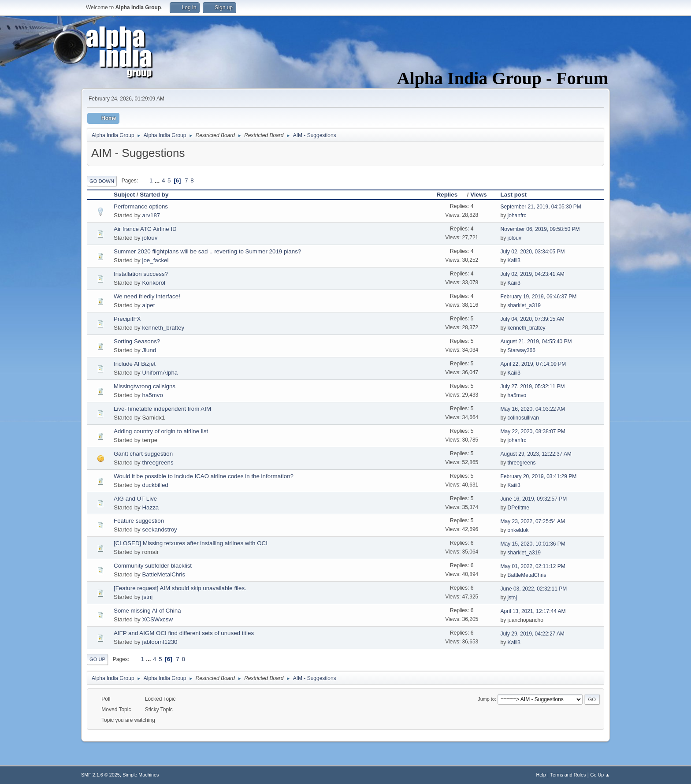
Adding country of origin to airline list (161, 431)
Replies (451, 195)
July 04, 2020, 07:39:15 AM (533, 319)
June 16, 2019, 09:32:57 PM (534, 499)
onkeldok (518, 530)
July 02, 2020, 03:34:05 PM (533, 252)
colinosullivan (523, 418)
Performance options (141, 206)
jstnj (147, 597)
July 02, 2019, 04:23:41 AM (533, 274)
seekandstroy (159, 529)
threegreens (158, 463)
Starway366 (522, 350)
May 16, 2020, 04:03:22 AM (533, 409)
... (158, 180)
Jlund (149, 350)
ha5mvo (152, 395)
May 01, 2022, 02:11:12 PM (533, 566)
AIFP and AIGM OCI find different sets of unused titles (184, 633)
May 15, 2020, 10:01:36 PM (533, 544)
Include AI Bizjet (135, 364)
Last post (514, 195)
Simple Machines (141, 775)
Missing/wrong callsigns (145, 386)
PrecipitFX (127, 319)
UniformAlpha (160, 373)
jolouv (150, 238)
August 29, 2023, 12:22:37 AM (536, 454)
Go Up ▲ (600, 775)
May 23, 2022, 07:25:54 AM (533, 521)
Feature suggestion (139, 521)
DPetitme (518, 508)
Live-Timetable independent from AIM (162, 409)
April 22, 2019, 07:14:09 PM (533, 364)
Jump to (486, 699)
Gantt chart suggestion (143, 454)
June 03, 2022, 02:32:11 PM (534, 589)
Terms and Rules (568, 775)
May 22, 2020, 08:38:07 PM (533, 431)
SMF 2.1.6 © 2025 (100, 775)
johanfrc (517, 216)
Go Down (102, 181)
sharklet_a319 (524, 305)
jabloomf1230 (160, 642)
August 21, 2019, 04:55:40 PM (536, 342)
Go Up (97, 659)
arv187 (151, 215)
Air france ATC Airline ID (145, 229)
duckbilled (155, 485)
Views (479, 195)
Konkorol (154, 283)
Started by (154, 195)
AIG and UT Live (135, 499)
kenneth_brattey (163, 328)
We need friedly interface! (147, 296)
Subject (124, 195)
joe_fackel (155, 260)
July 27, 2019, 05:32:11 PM (533, 386)
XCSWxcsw (157, 619)
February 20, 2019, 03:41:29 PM (539, 476)
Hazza (150, 507)
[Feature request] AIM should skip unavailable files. (180, 588)
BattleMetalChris (163, 574)
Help (541, 775)
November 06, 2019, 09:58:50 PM (540, 229)
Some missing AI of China (147, 611)
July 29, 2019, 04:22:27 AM (533, 634)
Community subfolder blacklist (153, 566)
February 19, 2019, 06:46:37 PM (539, 297)
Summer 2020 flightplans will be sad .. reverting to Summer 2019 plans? (207, 251)
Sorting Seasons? (137, 341)
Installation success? (141, 274)
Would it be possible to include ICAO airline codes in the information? (204, 476)
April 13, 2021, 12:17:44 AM (533, 611)
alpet (148, 305)
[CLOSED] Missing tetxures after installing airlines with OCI (191, 543)
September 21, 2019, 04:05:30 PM (541, 207)
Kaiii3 (514, 260)
